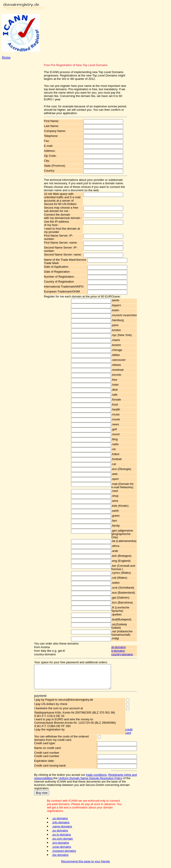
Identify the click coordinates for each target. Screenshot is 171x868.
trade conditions (92, 779)
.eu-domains (60, 832)
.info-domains (61, 824)
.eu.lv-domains (61, 836)
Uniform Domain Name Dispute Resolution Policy (86, 783)
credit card (133, 736)
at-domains (123, 647)
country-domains (127, 654)
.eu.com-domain (62, 840)
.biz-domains (60, 856)
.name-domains (62, 828)
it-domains (122, 651)
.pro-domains (60, 844)
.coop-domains (61, 848)
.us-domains (60, 820)
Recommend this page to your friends (85, 863)
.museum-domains (64, 852)
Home (6, 57)
